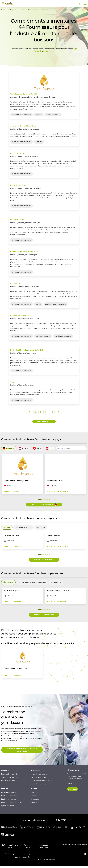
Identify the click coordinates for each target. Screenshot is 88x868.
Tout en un (34, 802)
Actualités (34, 792)
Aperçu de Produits (8, 806)
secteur (46, 51)
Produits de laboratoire (9, 796)
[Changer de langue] (79, 4)
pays (52, 51)
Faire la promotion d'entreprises (42, 780)
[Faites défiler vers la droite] (53, 448)
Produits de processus (9, 799)
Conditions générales (28, 854)
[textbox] (71, 448)
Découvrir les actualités (9, 774)
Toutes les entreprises (44, 560)
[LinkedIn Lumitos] (85, 854)
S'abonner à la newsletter (10, 777)
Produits (34, 796)
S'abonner (72, 789)
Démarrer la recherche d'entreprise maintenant (22, 750)
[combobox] (71, 448)
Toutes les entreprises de (44, 504)
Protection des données (22, 857)
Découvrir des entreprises (39, 774)
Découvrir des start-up (38, 777)
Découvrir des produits (9, 792)
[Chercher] (71, 4)
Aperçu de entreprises (38, 784)
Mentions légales (11, 854)
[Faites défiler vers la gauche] (50, 448)
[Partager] (75, 4)
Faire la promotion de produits (12, 802)
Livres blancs (35, 799)
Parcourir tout (44, 421)
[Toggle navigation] (85, 4)
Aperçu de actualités (8, 780)
